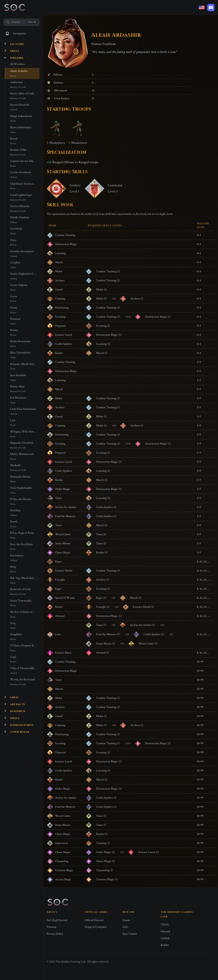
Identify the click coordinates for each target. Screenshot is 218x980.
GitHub (165, 938)
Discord (165, 931)
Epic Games (130, 934)
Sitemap (51, 927)
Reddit (165, 945)
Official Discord (94, 920)
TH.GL (165, 925)
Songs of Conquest (96, 927)
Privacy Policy (55, 934)
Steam (126, 920)
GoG (126, 927)
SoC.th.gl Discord (57, 920)
